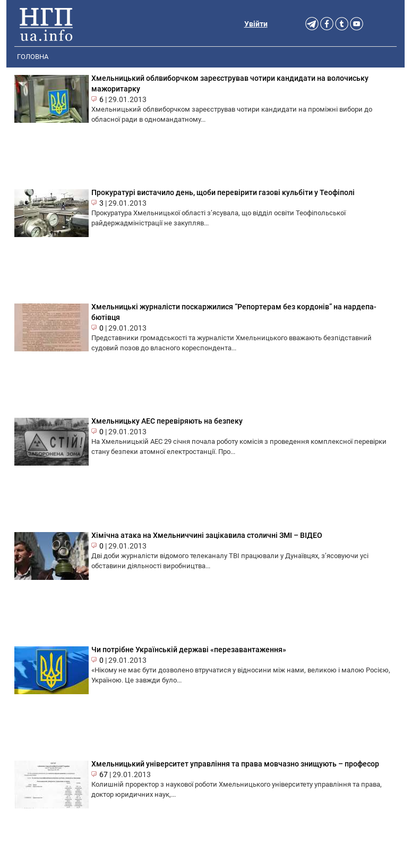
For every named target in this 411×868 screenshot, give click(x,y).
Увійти (256, 24)
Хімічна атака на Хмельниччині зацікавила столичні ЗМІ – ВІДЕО (207, 535)
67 (104, 774)
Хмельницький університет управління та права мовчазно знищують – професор (235, 764)
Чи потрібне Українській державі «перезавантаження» (189, 650)
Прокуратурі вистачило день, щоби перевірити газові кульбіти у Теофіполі (223, 192)
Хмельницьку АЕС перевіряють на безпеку (167, 421)
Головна (33, 57)
